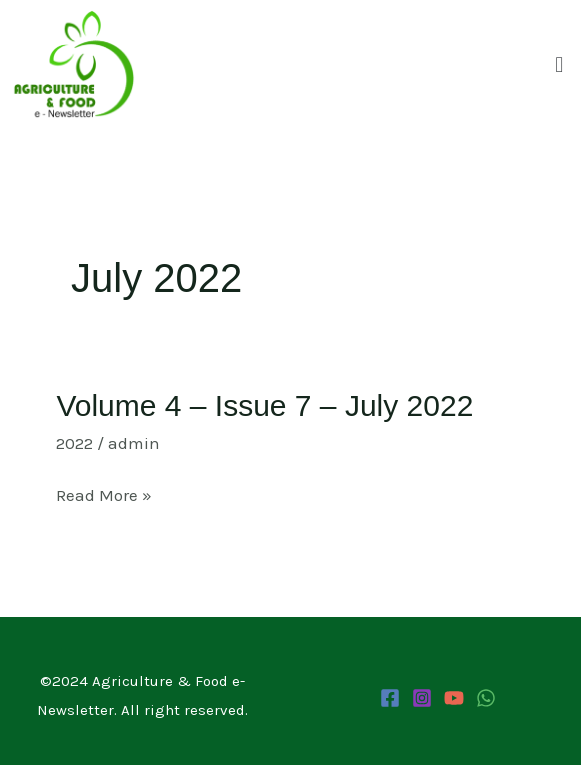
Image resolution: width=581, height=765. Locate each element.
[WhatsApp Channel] (486, 698)
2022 (74, 443)
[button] (559, 65)
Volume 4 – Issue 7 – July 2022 (264, 405)
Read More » (104, 495)
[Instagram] (422, 698)
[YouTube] (454, 698)
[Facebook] (390, 698)
